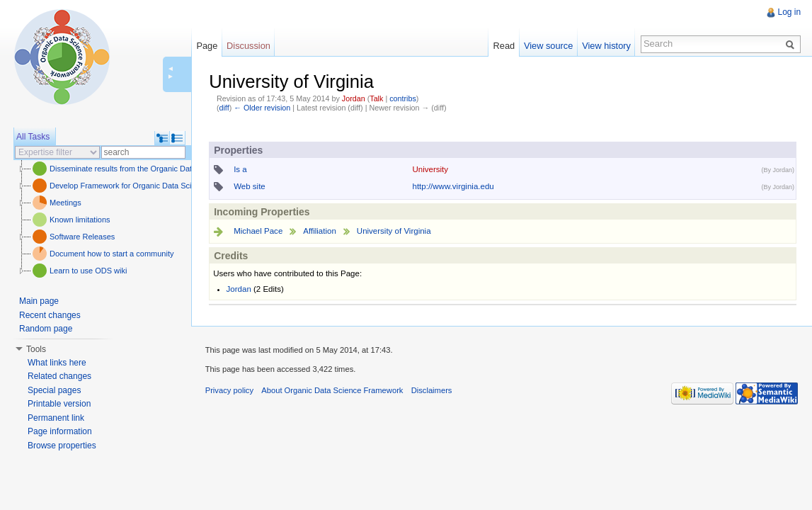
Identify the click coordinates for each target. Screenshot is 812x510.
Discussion (248, 46)
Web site (250, 186)
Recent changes (50, 315)
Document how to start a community (111, 254)
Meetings (65, 203)
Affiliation (320, 231)
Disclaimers (432, 391)
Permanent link (56, 418)
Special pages (54, 390)
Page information (60, 431)
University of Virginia (394, 231)
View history (606, 46)
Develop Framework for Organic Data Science (129, 186)
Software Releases (82, 237)
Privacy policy (229, 391)
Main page (39, 301)
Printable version (59, 404)
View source (548, 46)
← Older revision (262, 108)
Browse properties (62, 446)
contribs (403, 98)
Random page (46, 329)
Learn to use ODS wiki (88, 271)
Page (207, 46)
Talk (376, 98)
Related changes (59, 376)
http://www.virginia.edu (453, 186)
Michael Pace (258, 231)
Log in (789, 12)
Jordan (354, 98)
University (430, 169)
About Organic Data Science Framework (333, 391)
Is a (240, 169)
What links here (57, 363)
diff (224, 108)
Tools (36, 349)
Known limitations (80, 220)
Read (504, 46)
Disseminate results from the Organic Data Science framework (157, 169)
